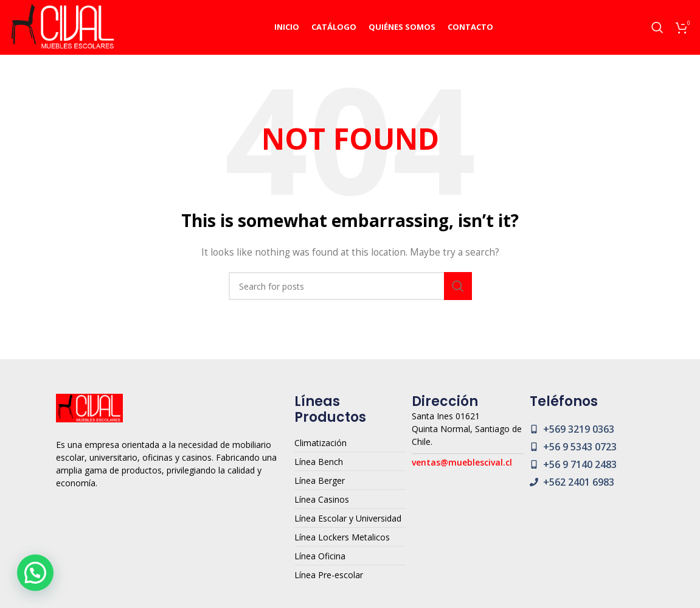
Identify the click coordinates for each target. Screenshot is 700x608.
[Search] (657, 27)
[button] (35, 573)
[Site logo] (63, 26)
